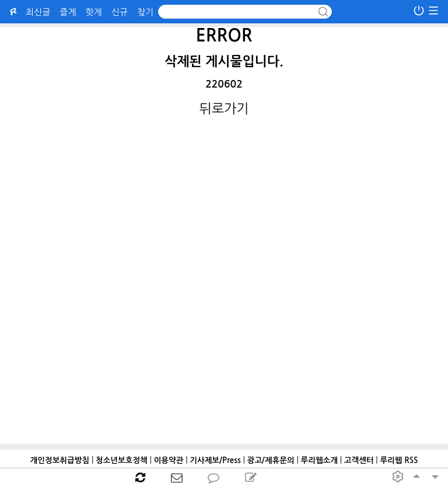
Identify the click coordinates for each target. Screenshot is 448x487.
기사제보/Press (215, 460)
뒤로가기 (224, 109)
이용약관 (169, 460)
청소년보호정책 (122, 460)
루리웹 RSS (399, 460)
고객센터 (359, 460)
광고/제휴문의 (270, 460)
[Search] (245, 12)
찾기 (145, 12)
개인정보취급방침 (60, 460)
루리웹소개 (319, 460)
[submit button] (323, 12)
